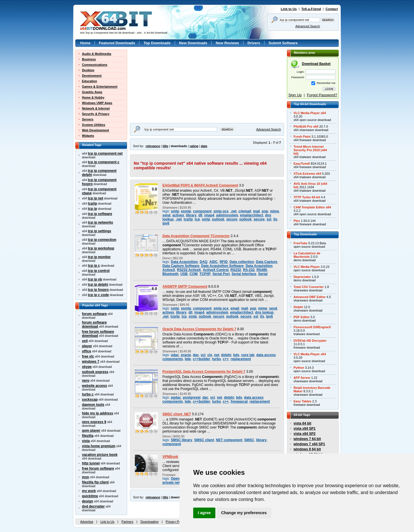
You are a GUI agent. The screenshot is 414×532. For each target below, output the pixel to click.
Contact (332, 9)
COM (193, 274)
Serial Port (221, 274)
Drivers (254, 43)
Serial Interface (244, 274)
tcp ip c (94, 266)
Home (85, 43)
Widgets (88, 136)
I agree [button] (204, 513)
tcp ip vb (95, 279)
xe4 (85, 341)
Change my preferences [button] (244, 513)
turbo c (88, 394)
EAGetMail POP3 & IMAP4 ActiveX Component (200, 185)
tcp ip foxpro (98, 290)
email (235, 308)
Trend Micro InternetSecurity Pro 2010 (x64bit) (310, 150)
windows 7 (91, 362)
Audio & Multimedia (97, 54)
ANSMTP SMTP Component (185, 287)
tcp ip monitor (99, 257)
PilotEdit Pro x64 (306, 126)
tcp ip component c (104, 162)
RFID (224, 262)
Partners (127, 522)
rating (194, 146)
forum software (94, 314)
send (166, 215)
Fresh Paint (302, 137)
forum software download (94, 324)
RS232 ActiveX (189, 270)
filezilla (88, 436)
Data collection (242, 262)
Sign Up (295, 95)
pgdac (176, 397)
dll (200, 215)
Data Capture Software (181, 266)
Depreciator (302, 277)
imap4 (209, 215)
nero (86, 381)
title (165, 146)
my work (89, 491)
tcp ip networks (101, 222)
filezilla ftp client (95, 482)
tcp (197, 219)
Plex (297, 221)
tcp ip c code (98, 295)
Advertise (87, 522)
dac (196, 355)
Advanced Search (308, 26)
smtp (175, 211)
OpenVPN (179, 479)
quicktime (90, 496)
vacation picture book (100, 455)
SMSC (249, 440)
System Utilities (94, 125)
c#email (245, 211)
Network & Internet (96, 108)
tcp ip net (96, 198)
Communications (95, 65)
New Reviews (227, 43)
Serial (263, 274)
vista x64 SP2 (304, 434)
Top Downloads (157, 43)
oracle (186, 355)
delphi (226, 355)
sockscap (90, 400)
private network (175, 483)
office (87, 351)
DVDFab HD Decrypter (310, 341)
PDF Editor (302, 317)
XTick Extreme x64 (307, 174)
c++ (226, 359)
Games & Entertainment (100, 87)
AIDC (213, 262)
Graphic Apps (92, 92)
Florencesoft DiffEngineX (312, 327)
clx (210, 355)
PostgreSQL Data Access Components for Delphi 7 (204, 372)
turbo (217, 359)
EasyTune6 (302, 164)
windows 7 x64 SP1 (309, 444)
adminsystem (227, 215)
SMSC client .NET (177, 414)
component (202, 211)
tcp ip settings (100, 231)
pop (265, 211)
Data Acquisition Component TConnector (196, 236)
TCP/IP (205, 274)
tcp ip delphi (98, 285)
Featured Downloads (117, 43)
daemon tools (93, 405)
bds (236, 355)
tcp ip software (100, 214)
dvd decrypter (93, 506)
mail (256, 211)
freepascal (239, 402)
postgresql (192, 397)
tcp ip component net (105, 153)
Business (89, 59)
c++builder (202, 359)
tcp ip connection (102, 240)
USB (184, 274)
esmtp (186, 211)
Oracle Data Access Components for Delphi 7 (199, 329)
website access (94, 386)
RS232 (236, 270)
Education (90, 81)
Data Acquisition (184, 262)
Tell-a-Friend (311, 9)
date (204, 146)
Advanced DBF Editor (310, 297)
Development (92, 76)
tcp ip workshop (101, 248)
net (217, 355)
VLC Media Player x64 (310, 113)
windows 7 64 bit (307, 439)
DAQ (204, 262)
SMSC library (181, 440)
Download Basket (316, 64)
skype (87, 367)
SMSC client (204, 440)
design (88, 501)
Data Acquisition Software (223, 266)
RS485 (262, 270)
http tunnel (91, 463)
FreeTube (300, 243)
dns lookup (264, 312)
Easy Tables (302, 401)
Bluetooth (170, 274)
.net (234, 211)
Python (299, 368)
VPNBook (170, 457)
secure (232, 219)
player (87, 346)
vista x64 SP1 (304, 429)
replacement (241, 359)
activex (178, 215)
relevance (153, 146)
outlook (218, 219)
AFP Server (302, 378)
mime (274, 211)
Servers (88, 119)
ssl (269, 219)
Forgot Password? (322, 95)
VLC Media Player (307, 267)
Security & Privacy (96, 114)
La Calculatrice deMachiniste (307, 255)
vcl (203, 355)
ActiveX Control (216, 270)
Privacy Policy (175, 522)
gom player (91, 431)
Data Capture (267, 262)
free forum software (98, 468)
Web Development (95, 130)
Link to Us (289, 9)
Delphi (298, 307)
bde (188, 359)
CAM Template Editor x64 (312, 207)
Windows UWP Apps (97, 103)
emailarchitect (252, 215)
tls (275, 219)
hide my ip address (97, 413)
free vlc (88, 356)
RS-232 (249, 270)
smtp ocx (221, 211)
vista (86, 441)
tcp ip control (99, 271)
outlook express (95, 372)
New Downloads (193, 43)
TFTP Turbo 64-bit (307, 197)
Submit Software (283, 43)
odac (175, 355)
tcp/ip (93, 203)
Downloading (149, 522)
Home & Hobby (93, 97)
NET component (229, 440)
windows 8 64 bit (307, 449)
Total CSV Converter (309, 287)
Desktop (88, 70)
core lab (248, 355)
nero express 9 (94, 422)
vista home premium (99, 446)
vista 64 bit (302, 423)
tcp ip (93, 209)
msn (86, 477)
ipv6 (166, 223)
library (191, 215)
